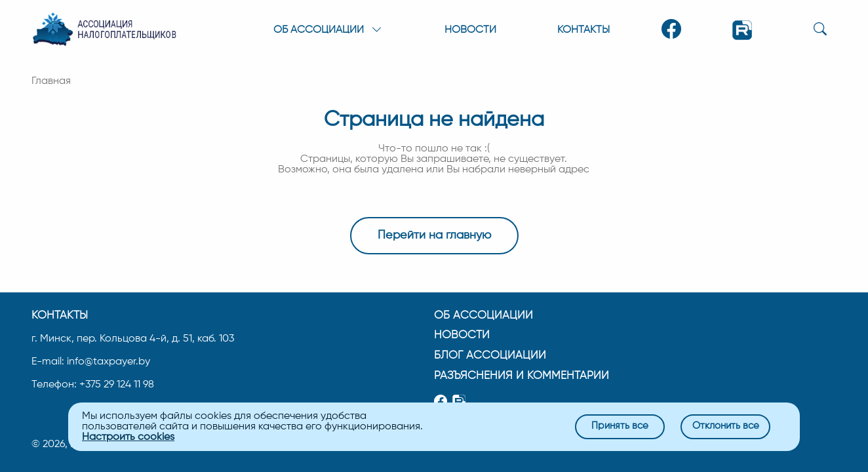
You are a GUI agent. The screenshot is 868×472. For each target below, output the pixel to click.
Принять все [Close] (620, 426)
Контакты (583, 30)
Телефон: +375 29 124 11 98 (93, 384)
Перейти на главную (434, 235)
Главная (51, 81)
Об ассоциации (483, 315)
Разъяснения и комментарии (522, 375)
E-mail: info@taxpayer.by (91, 361)
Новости (470, 30)
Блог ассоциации (490, 355)
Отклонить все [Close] (726, 426)
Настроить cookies (128, 437)
